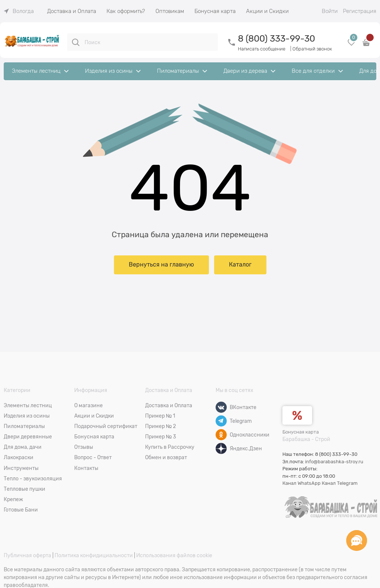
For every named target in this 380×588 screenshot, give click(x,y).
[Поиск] (76, 42)
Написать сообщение (262, 49)
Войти (330, 11)
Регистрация (360, 11)
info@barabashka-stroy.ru (334, 462)
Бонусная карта (301, 432)
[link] (19, 11)
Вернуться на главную (161, 265)
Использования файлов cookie (174, 555)
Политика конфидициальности (94, 555)
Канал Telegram (340, 483)
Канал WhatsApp (302, 483)
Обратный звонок (312, 49)
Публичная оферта (27, 555)
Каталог (240, 265)
